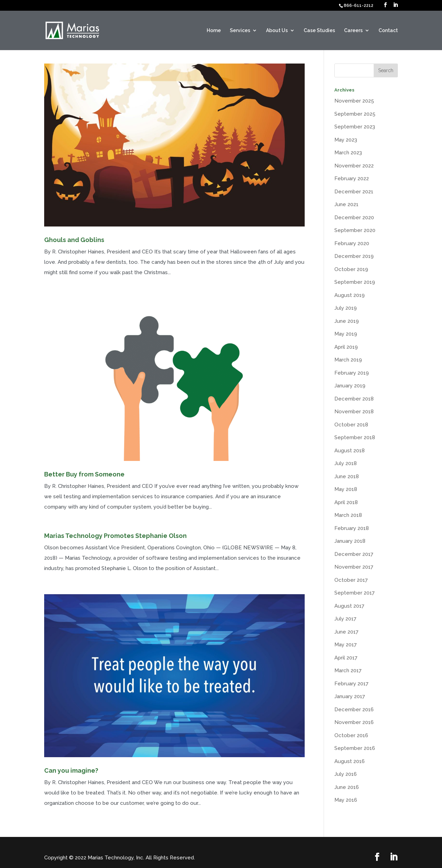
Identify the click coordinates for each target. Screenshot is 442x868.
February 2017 (351, 684)
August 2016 (350, 761)
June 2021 (346, 204)
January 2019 (350, 386)
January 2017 (350, 696)
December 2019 (354, 256)
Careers (353, 31)
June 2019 (347, 321)
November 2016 (354, 722)
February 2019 (352, 373)
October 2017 (351, 580)
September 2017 (355, 593)
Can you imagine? (71, 770)
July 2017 (345, 619)
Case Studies (319, 31)
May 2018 (346, 489)
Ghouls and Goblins (74, 240)
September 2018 (355, 437)
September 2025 (355, 114)
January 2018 (350, 541)
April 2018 (346, 502)
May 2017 (346, 645)
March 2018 (348, 515)
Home (214, 31)
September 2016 (355, 748)
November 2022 (354, 166)
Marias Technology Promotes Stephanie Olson (115, 536)
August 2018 (350, 451)
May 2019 (346, 334)
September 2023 (355, 127)
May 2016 (346, 800)
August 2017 (349, 606)
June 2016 (347, 787)
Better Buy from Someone (84, 474)
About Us (277, 31)
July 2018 (346, 463)
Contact (388, 31)
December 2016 (354, 710)
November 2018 (354, 412)
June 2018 (347, 476)
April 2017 (346, 658)
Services (240, 31)
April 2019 (346, 347)
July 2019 (346, 308)
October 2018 (351, 425)
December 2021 (354, 192)
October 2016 (351, 735)
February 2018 (352, 528)
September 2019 (355, 282)
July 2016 (346, 774)
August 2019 (350, 295)
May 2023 (346, 140)
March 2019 (348, 360)
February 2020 (352, 243)
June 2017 (346, 632)
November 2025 (354, 101)
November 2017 (354, 567)
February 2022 (352, 179)
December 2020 (354, 218)
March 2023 (348, 153)
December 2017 (354, 554)
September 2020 (355, 230)
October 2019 (351, 269)
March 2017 (348, 671)
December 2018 (354, 399)
